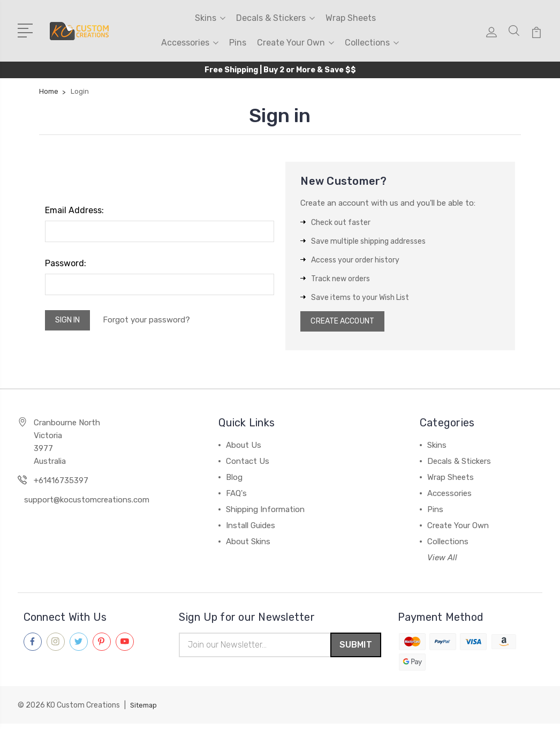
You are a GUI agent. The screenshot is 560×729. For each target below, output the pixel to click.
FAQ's (236, 497)
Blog (234, 480)
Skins (210, 18)
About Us (244, 448)
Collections (372, 43)
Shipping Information (265, 513)
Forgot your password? (155, 321)
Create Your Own (296, 43)
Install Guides (251, 529)
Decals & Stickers (275, 18)
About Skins (248, 545)
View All (442, 561)
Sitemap (145, 711)
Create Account (347, 323)
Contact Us (248, 464)
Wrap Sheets (351, 18)
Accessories (190, 43)
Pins (238, 43)
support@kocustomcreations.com (87, 503)
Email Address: (74, 210)
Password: (66, 263)
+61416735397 (61, 484)
